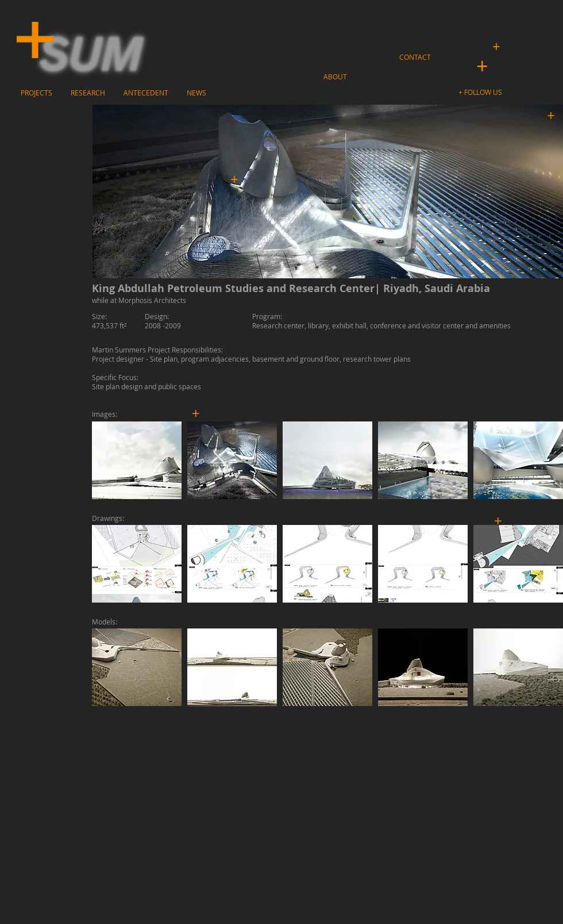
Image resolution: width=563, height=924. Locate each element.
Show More (328, 508)
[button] (482, 93)
